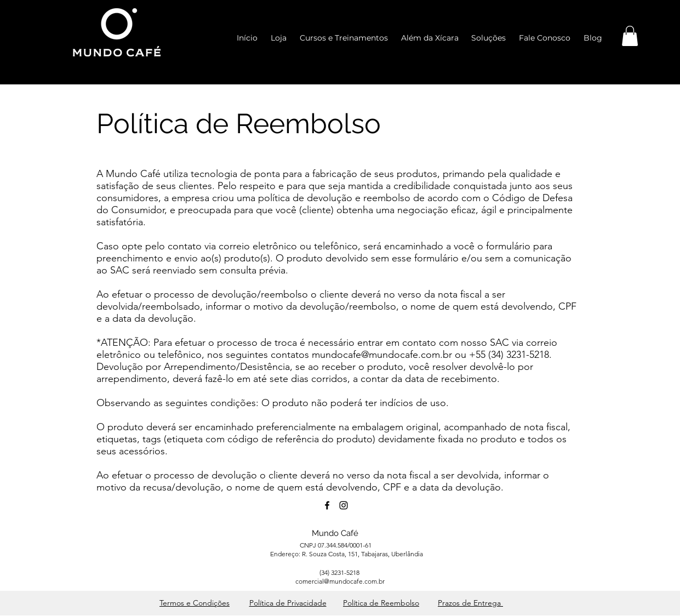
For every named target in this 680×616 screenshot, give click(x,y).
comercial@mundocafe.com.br (340, 581)
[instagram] (344, 505)
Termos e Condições (195, 603)
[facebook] (327, 505)
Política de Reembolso (381, 603)
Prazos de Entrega (470, 603)
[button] (630, 36)
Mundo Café (335, 533)
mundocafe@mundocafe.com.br (382, 355)
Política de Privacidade (288, 603)
